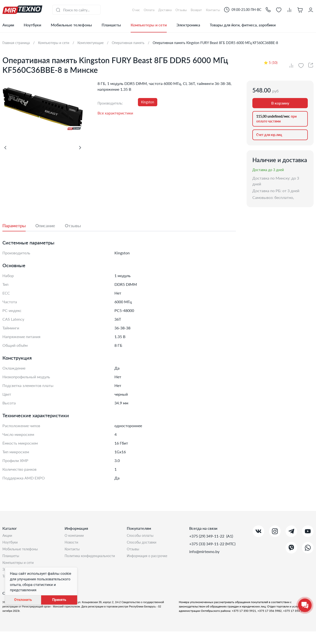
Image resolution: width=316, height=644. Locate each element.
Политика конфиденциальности (93, 559)
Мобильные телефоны (71, 25)
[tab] (19, 226)
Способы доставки (144, 544)
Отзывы (134, 551)
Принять (59, 600)
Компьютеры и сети (149, 25)
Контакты (73, 551)
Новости (72, 544)
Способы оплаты (142, 536)
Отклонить (23, 600)
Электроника (188, 25)
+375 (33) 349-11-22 (207, 544)
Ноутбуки (32, 25)
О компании (75, 536)
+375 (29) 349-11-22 (207, 536)
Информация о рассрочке (150, 559)
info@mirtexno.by (204, 551)
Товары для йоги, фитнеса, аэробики (243, 25)
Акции (8, 25)
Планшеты (111, 25)
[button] (268, 10)
